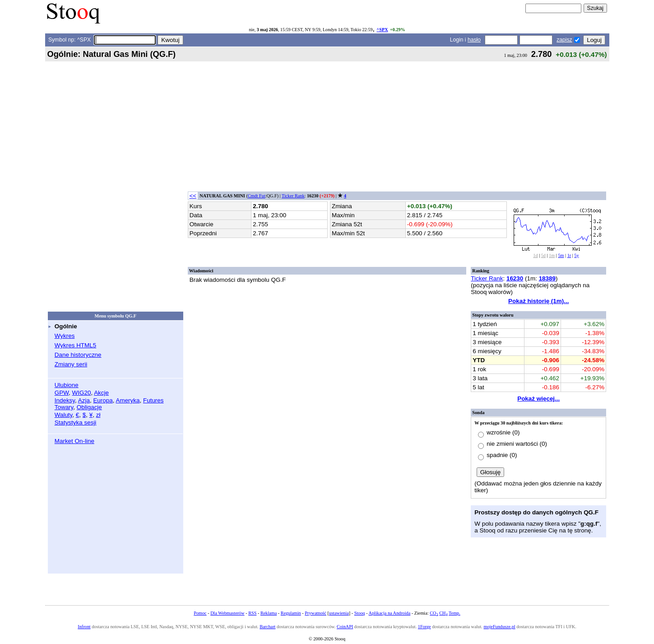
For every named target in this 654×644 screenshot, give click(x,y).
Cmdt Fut (257, 196)
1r (569, 255)
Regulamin (291, 613)
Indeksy (65, 400)
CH (443, 613)
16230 (515, 278)
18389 (547, 278)
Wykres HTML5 (75, 345)
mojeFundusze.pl (499, 627)
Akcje (101, 393)
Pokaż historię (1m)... (538, 301)
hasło (474, 40)
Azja (84, 400)
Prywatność (315, 613)
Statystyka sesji (76, 422)
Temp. (455, 613)
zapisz (564, 40)
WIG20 (82, 393)
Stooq (360, 613)
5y (576, 255)
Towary (64, 407)
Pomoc (200, 613)
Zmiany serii (71, 364)
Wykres (65, 336)
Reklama (269, 613)
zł (98, 415)
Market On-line (74, 441)
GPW (62, 393)
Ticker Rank (293, 196)
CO (434, 613)
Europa (103, 400)
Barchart (267, 627)
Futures (153, 400)
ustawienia (339, 613)
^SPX (382, 30)
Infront (84, 627)
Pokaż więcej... (538, 399)
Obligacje (89, 407)
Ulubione (67, 385)
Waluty (64, 415)
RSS (252, 613)
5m (561, 255)
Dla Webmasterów (227, 613)
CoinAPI (345, 627)
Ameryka (128, 400)
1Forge (424, 627)
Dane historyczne (78, 355)
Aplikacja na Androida (390, 613)
